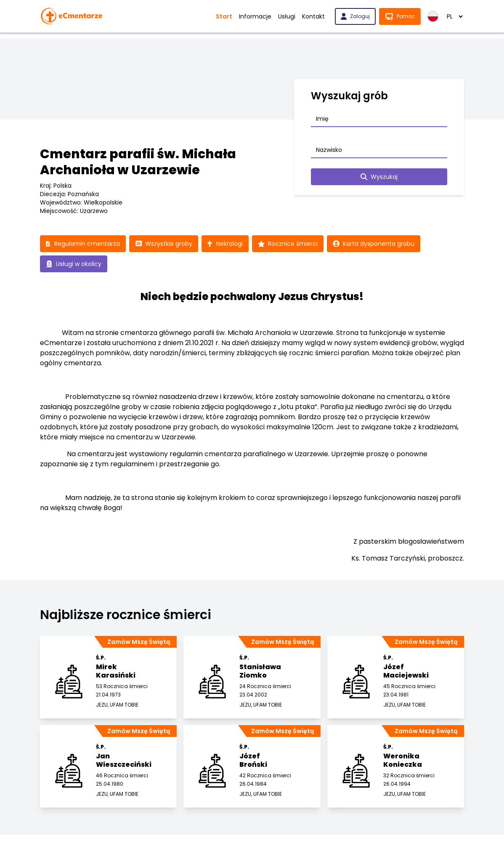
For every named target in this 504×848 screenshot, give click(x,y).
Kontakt (313, 16)
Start (224, 16)
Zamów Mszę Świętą (139, 642)
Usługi (287, 16)
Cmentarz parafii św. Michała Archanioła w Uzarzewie (138, 162)
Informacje (255, 16)
